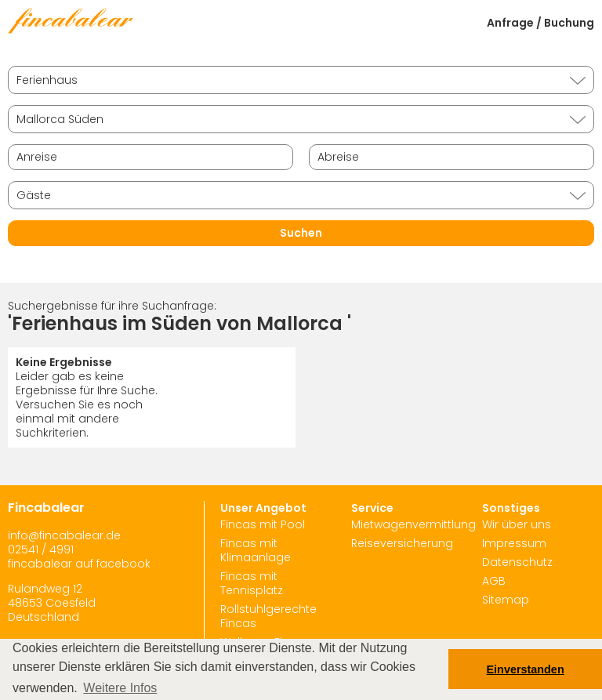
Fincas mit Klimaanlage (256, 550)
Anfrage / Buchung (540, 23)
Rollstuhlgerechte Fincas (268, 616)
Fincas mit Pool (263, 524)
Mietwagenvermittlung (413, 524)
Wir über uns (517, 524)
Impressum (514, 543)
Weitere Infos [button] (120, 688)
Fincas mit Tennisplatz (252, 583)
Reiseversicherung (402, 543)
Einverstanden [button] (526, 669)
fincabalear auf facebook (79, 564)
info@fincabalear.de (64, 535)
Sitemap (506, 600)
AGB (494, 581)
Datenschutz (517, 562)
